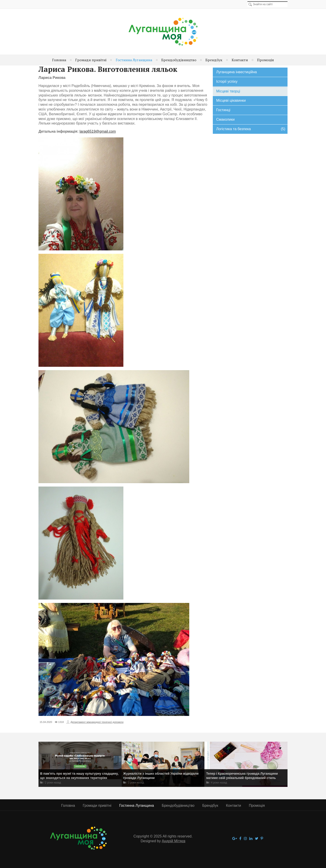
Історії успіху (227, 81)
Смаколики (225, 119)
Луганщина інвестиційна (236, 72)
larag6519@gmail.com (98, 131)
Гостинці (223, 110)
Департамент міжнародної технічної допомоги (97, 722)
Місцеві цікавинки (231, 100)
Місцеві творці (228, 91)
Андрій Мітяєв (174, 841)
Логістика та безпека (251, 129)
